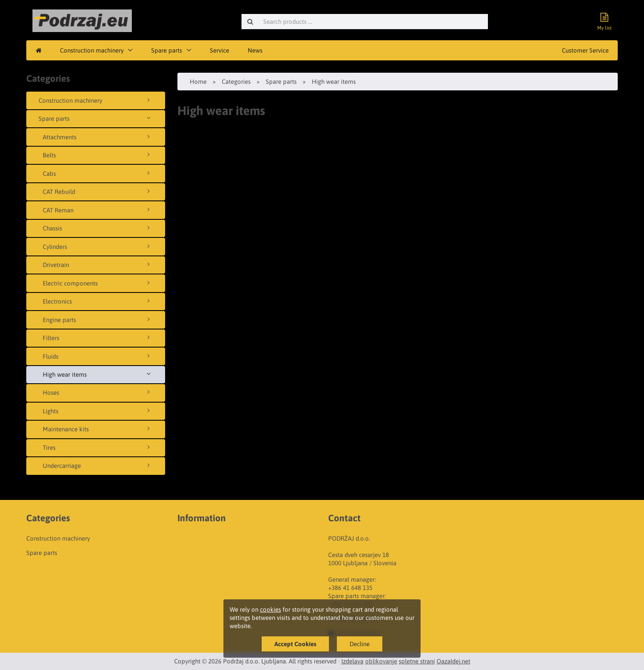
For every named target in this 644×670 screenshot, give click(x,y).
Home (198, 82)
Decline (360, 644)
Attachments (98, 137)
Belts (98, 155)
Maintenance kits (98, 429)
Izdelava (352, 661)
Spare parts (167, 50)
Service (220, 50)
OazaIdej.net (453, 661)
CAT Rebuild (98, 191)
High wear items (98, 374)
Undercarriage (98, 465)
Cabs (98, 173)
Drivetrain (98, 265)
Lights (98, 411)
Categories (236, 82)
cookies (270, 609)
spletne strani (417, 661)
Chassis (98, 228)
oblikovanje (381, 661)
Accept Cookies (295, 644)
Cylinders (98, 246)
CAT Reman (98, 210)
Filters (98, 338)
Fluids (98, 356)
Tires (98, 447)
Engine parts (98, 320)
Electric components (98, 283)
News (255, 50)
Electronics (98, 301)
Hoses (98, 392)
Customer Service (585, 50)
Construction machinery (92, 50)
